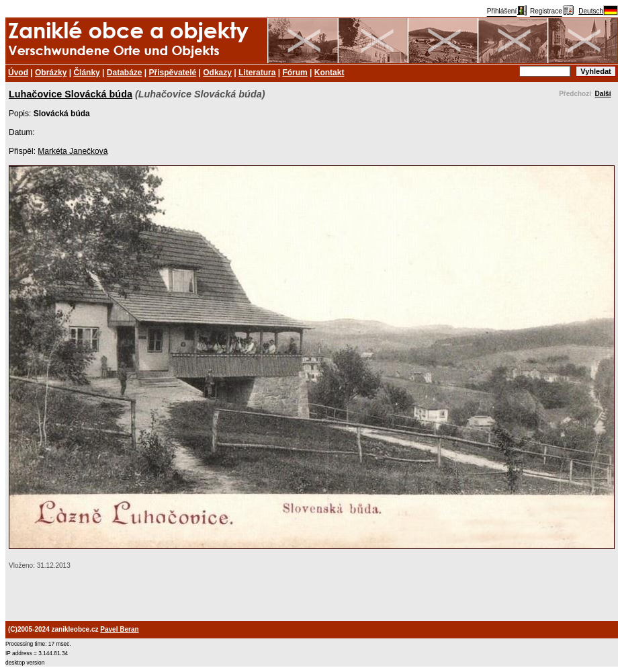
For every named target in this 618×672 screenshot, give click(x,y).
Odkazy (217, 73)
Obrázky (51, 73)
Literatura (257, 73)
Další (603, 94)
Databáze (125, 73)
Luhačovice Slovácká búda (71, 94)
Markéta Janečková (73, 151)
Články (86, 73)
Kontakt (329, 73)
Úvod (18, 73)
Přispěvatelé (173, 73)
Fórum (295, 73)
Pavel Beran (119, 629)
